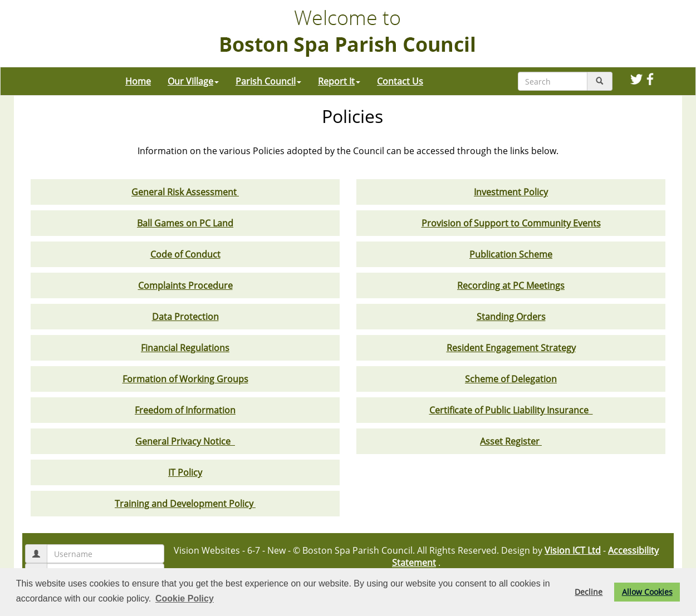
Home (138, 81)
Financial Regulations (185, 348)
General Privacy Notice (185, 441)
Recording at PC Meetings (511, 285)
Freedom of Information (185, 410)
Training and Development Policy (185, 504)
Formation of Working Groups (185, 379)
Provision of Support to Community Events (511, 223)
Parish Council (268, 81)
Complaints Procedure (185, 285)
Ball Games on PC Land (185, 223)
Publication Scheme (511, 254)
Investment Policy (511, 192)
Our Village (193, 81)
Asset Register (511, 441)
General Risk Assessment (185, 192)
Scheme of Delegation (511, 379)
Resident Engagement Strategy (511, 348)
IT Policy (185, 472)
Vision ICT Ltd (573, 550)
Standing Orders (511, 317)
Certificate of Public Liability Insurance (511, 410)
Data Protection (185, 317)
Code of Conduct (185, 254)
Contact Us (400, 81)
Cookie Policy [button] (185, 598)
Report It (339, 81)
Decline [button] (589, 592)
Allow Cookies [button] (647, 592)
